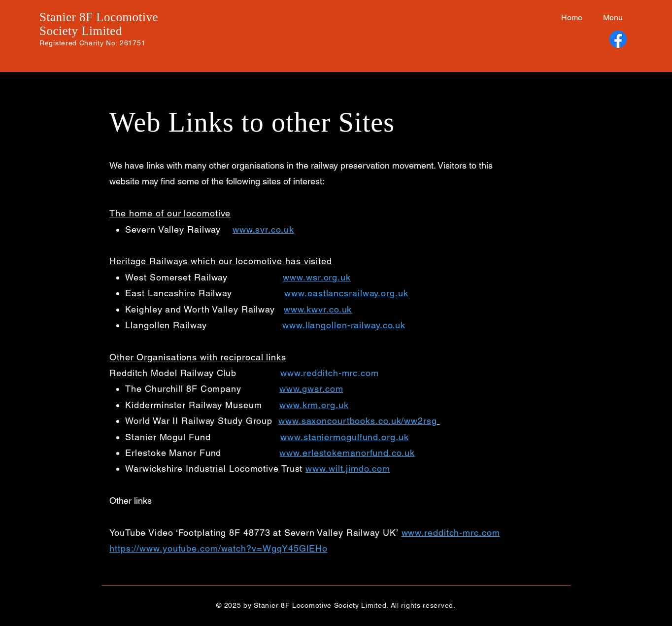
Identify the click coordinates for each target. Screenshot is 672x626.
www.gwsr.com (311, 389)
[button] (610, 18)
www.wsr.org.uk (317, 277)
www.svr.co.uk (263, 229)
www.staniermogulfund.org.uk (344, 437)
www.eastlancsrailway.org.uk (346, 293)
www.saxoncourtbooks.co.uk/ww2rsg (358, 421)
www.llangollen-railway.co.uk (344, 325)
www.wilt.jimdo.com (348, 469)
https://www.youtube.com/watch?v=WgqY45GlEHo (218, 548)
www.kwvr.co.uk (318, 309)
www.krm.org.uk (314, 405)
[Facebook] (618, 39)
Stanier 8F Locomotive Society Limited (99, 24)
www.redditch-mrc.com (330, 373)
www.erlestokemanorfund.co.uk (347, 453)
